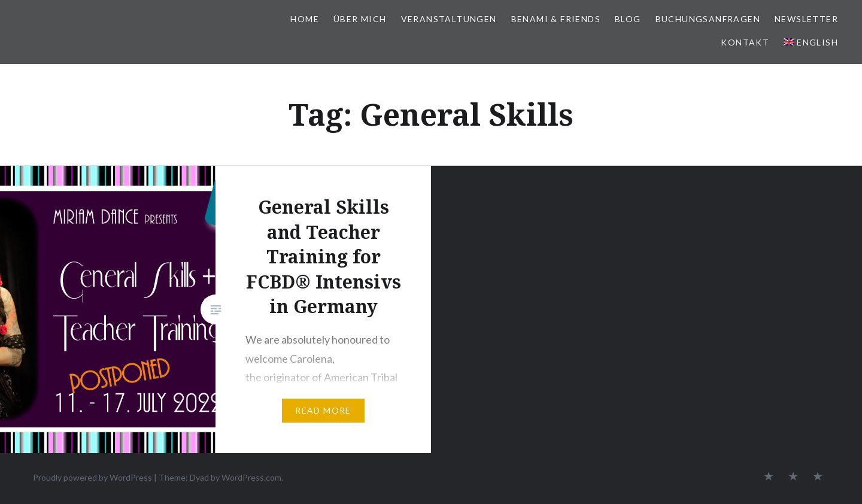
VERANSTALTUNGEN (449, 19)
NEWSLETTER (806, 19)
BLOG (628, 19)
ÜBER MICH (360, 19)
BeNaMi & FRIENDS (556, 19)
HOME (305, 19)
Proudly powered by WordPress (92, 477)
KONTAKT (745, 42)
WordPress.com (251, 477)
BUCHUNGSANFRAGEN (708, 19)
